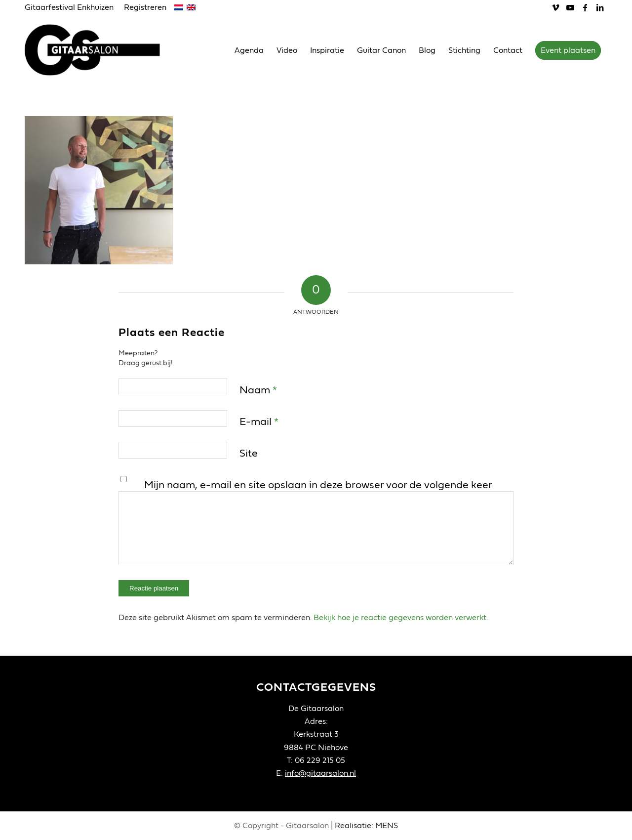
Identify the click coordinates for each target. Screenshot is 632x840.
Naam (258, 390)
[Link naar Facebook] (585, 7)
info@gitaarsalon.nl (320, 773)
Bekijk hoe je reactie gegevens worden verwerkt (400, 618)
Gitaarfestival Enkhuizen (69, 7)
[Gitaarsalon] (100, 50)
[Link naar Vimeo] (555, 7)
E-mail (259, 422)
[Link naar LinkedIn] (600, 7)
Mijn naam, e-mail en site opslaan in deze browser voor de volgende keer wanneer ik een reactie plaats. (318, 493)
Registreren (145, 7)
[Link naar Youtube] (570, 7)
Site (249, 453)
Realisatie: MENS (366, 826)
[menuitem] (72, 8)
